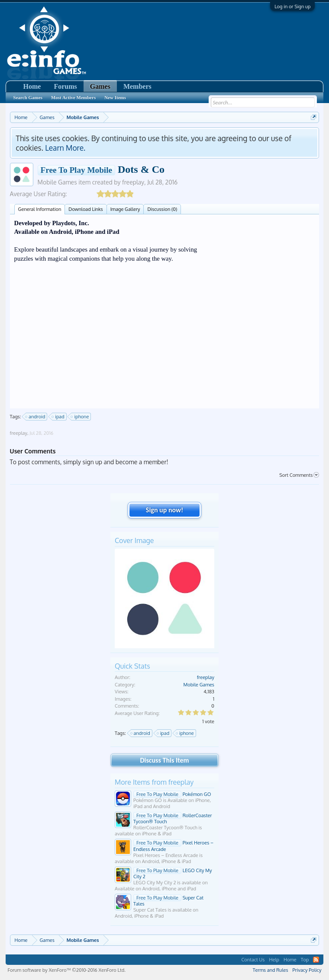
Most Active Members (73, 97)
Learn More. (65, 148)
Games (100, 86)
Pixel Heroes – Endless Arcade (173, 846)
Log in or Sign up (292, 6)
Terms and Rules (271, 970)
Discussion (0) (162, 209)
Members (137, 86)
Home (32, 86)
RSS (316, 960)
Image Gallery (125, 209)
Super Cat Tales (168, 901)
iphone (80, 417)
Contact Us (253, 960)
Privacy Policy (307, 970)
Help (274, 960)
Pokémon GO (172, 794)
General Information (40, 209)
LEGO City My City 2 (173, 873)
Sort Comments (299, 475)
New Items (115, 97)
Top (305, 960)
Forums (65, 86)
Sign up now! (164, 510)
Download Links (85, 209)
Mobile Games (57, 182)
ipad (58, 417)
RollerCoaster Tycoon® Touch (173, 818)
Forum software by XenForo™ (67, 970)
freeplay (133, 182)
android (35, 417)
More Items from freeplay (154, 782)
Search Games (28, 97)
